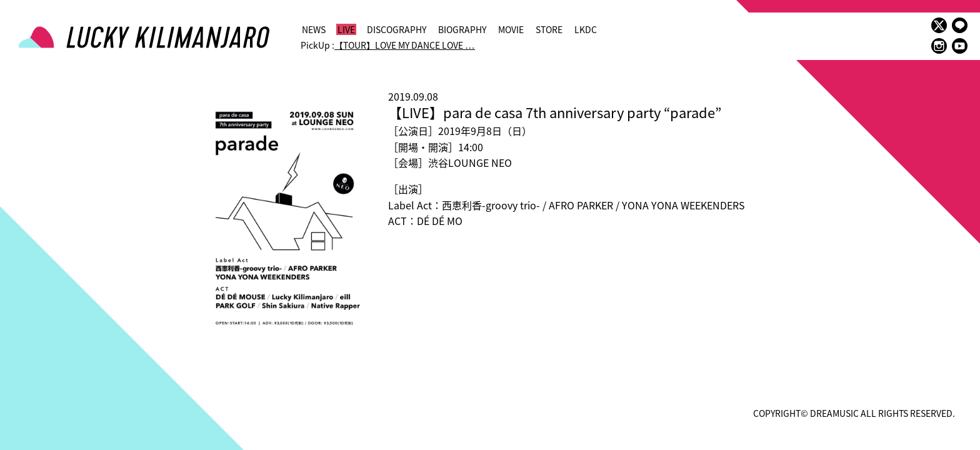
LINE (960, 25)
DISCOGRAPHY (397, 29)
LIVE (346, 29)
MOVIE (511, 29)
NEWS (314, 29)
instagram (939, 46)
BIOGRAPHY (462, 29)
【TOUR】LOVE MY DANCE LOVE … (405, 45)
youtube (960, 46)
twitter (939, 25)
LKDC (586, 29)
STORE (549, 29)
